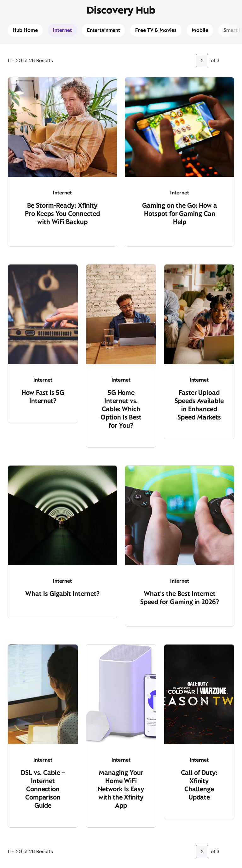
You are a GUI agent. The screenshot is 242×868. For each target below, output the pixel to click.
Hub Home (25, 30)
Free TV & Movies (156, 30)
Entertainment (104, 30)
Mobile (200, 30)
